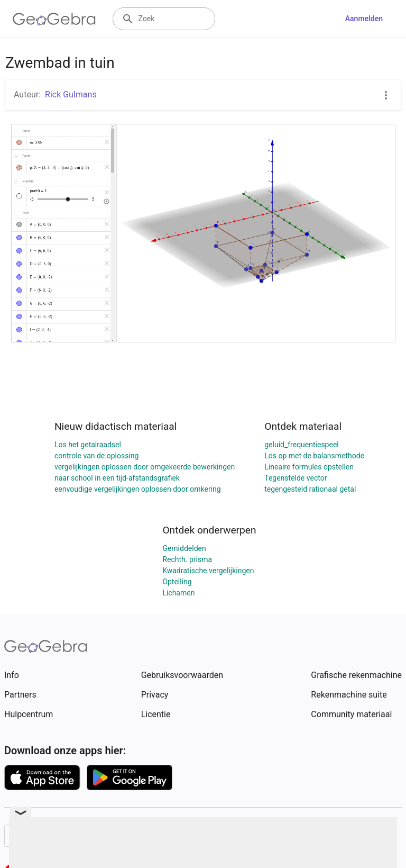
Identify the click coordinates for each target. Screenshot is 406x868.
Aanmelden (364, 19)
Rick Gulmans (71, 94)
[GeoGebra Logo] (54, 19)
